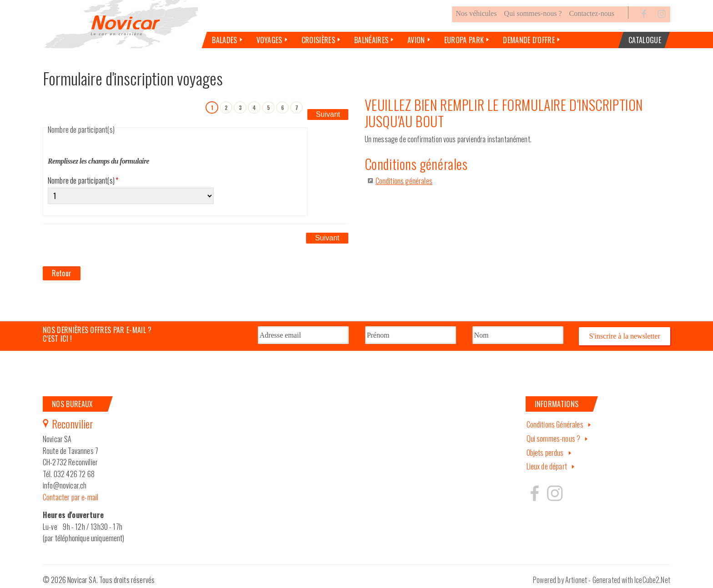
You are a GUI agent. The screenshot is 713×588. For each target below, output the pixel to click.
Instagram (662, 25)
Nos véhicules (476, 24)
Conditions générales (404, 192)
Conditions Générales (555, 420)
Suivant (328, 117)
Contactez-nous (592, 24)
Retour (62, 271)
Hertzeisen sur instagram (554, 489)
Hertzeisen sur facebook (535, 489)
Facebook (644, 25)
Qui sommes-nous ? (533, 24)
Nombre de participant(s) (83, 191)
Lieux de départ (547, 463)
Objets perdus (545, 448)
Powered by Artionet (560, 576)
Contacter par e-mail (70, 493)
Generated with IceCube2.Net (631, 576)
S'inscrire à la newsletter (625, 332)
